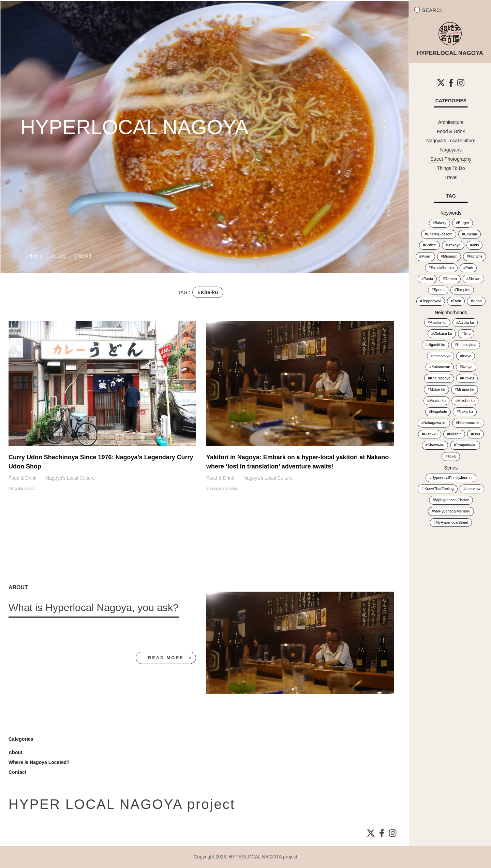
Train (457, 301)
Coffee (430, 245)
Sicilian (474, 279)
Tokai (452, 456)
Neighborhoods (451, 313)
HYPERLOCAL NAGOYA (135, 127)
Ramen (451, 279)
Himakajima (467, 345)
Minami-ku (466, 389)
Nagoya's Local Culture (70, 478)
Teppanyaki (432, 301)
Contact (17, 772)
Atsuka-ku (438, 322)
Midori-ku (437, 389)
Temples (463, 290)
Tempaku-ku (466, 445)
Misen (426, 256)
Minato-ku (437, 401)
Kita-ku (17, 488)
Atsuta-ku (466, 322)
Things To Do (451, 168)
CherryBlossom (440, 234)
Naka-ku (466, 411)
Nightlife (476, 256)
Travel (451, 177)
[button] (34, 256)
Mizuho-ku (466, 401)
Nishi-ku (431, 434)
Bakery (441, 223)
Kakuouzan (441, 367)
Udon (31, 488)
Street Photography (451, 159)
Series (451, 468)
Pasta (428, 279)
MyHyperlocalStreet (452, 522)
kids (476, 245)
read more (165, 658)
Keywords (451, 213)
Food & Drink (23, 478)
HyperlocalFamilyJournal (452, 478)
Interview (473, 489)
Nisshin (455, 434)
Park (469, 267)
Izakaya (215, 488)
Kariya (467, 367)
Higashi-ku (436, 345)
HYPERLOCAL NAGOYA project (263, 857)
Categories (21, 739)
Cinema (471, 234)
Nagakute (439, 411)
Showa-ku (436, 445)
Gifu (467, 333)
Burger (464, 223)
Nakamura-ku (469, 423)
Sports (439, 290)
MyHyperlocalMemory (452, 511)
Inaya (467, 356)
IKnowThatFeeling (439, 489)
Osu (476, 434)
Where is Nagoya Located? (39, 762)
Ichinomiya (442, 356)
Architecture (451, 122)
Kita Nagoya (440, 378)
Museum (450, 256)
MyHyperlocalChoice (452, 500)
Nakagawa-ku (435, 423)
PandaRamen (442, 267)
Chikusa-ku (443, 333)
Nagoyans (451, 150)
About (15, 752)
